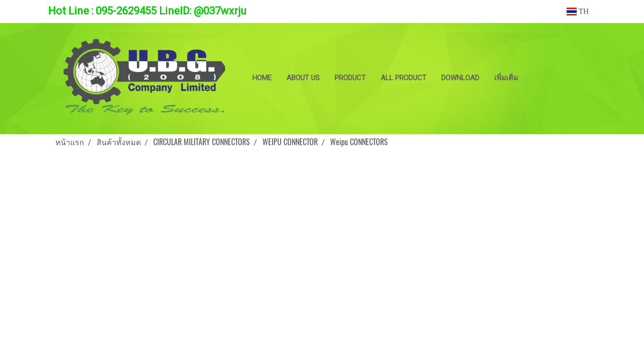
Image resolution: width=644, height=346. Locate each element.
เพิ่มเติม (506, 78)
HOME (262, 78)
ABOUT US (303, 78)
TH (578, 11)
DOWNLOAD (460, 78)
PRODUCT (350, 78)
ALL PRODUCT (403, 78)
